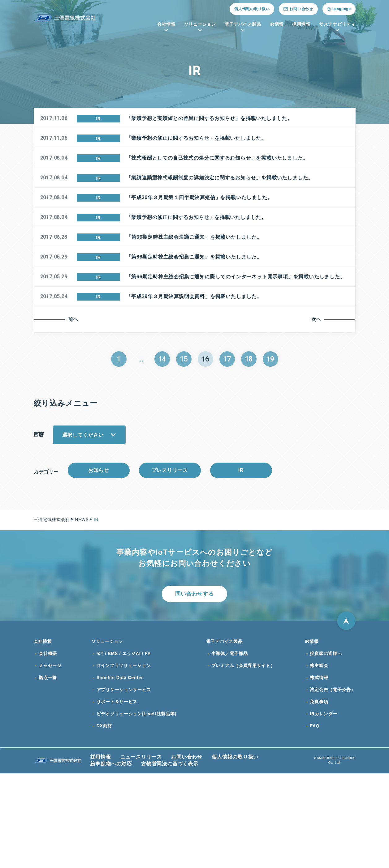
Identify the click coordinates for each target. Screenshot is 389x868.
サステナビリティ (337, 24)
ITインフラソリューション (124, 759)
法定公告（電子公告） (333, 783)
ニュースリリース (141, 851)
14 (162, 447)
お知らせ (99, 559)
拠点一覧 (48, 771)
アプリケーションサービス (124, 783)
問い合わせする (194, 685)
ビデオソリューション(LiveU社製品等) (136, 808)
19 (270, 447)
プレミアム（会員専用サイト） (243, 759)
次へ (317, 407)
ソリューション (200, 24)
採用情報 (301, 24)
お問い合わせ (187, 851)
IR (241, 559)
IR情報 (277, 24)
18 (249, 447)
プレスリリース (170, 559)
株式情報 (319, 771)
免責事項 (319, 796)
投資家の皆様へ (326, 746)
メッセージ (50, 759)
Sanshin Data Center (120, 771)
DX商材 (104, 820)
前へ (73, 407)
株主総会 (319, 759)
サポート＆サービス (117, 796)
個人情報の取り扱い (252, 9)
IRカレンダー (324, 808)
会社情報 (166, 24)
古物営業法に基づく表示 (170, 858)
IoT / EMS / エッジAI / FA (124, 746)
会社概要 (48, 746)
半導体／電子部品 (230, 746)
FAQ (315, 820)
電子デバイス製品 (243, 24)
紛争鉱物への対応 (111, 858)
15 (184, 447)
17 (227, 447)
